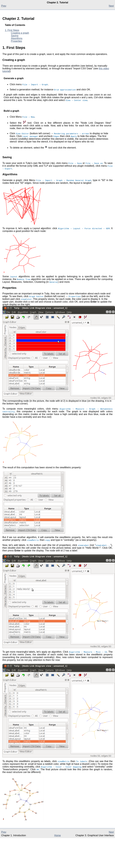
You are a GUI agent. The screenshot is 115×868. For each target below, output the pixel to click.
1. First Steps (12, 30)
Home (58, 835)
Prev (4, 6)
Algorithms (17, 38)
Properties (16, 41)
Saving (15, 36)
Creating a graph (20, 33)
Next (111, 6)
